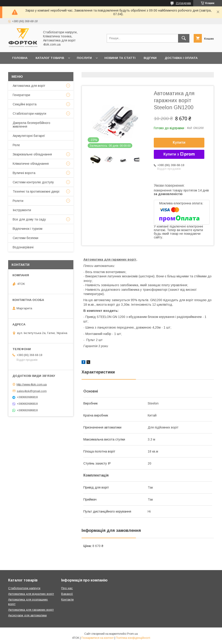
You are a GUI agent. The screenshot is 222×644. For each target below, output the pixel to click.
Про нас (68, 70)
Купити (179, 142)
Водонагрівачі (23, 247)
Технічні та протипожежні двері (36, 191)
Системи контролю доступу (33, 182)
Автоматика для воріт (29, 86)
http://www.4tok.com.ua (32, 384)
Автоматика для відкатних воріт (31, 594)
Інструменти (22, 210)
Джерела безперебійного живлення (31, 125)
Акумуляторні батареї (29, 136)
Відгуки (150, 58)
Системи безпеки (25, 238)
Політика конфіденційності (133, 638)
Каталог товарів (50, 58)
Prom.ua (132, 634)
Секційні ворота (25, 104)
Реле (16, 145)
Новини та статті (120, 58)
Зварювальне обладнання (32, 154)
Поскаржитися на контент (98, 638)
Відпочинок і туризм (28, 229)
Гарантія (20, 70)
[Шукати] (184, 38)
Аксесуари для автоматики (27, 615)
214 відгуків (183, 3)
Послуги (84, 58)
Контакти (44, 70)
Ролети (18, 201)
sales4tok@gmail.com (32, 391)
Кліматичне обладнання (31, 164)
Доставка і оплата (181, 58)
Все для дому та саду (29, 219)
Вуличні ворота (24, 173)
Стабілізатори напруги (29, 114)
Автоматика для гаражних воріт (110, 259)
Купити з (179, 154)
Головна (20, 58)
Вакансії (67, 594)
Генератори (21, 95)
